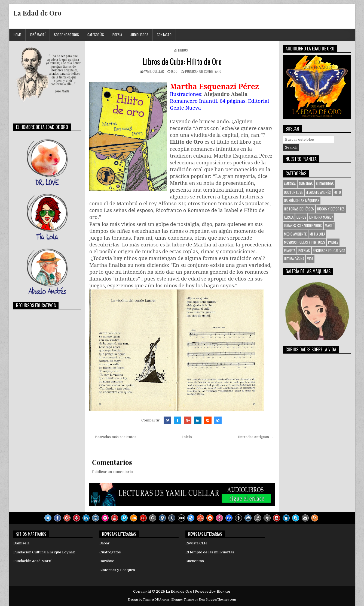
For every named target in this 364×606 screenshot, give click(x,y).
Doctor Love (293, 192)
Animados (306, 184)
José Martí (38, 35)
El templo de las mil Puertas (210, 552)
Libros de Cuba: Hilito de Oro (182, 61)
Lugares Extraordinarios (303, 225)
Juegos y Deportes (331, 209)
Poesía (117, 35)
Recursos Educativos (329, 251)
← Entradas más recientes (114, 437)
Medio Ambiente (295, 234)
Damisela (21, 543)
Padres (333, 242)
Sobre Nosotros (66, 35)
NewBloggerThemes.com (217, 600)
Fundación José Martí (32, 561)
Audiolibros (139, 35)
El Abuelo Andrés (318, 192)
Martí (329, 225)
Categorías (96, 35)
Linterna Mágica (321, 217)
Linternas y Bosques (117, 570)
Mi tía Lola (317, 234)
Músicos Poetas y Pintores (305, 242)
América (290, 184)
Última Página (294, 259)
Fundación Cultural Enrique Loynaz (44, 552)
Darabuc (107, 561)
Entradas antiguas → (256, 437)
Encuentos (195, 561)
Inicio (187, 437)
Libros (183, 50)
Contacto (164, 35)
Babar (105, 543)
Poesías (304, 251)
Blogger (224, 591)
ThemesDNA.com (156, 600)
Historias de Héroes (299, 209)
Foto (337, 192)
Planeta (290, 251)
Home (17, 35)
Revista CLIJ (196, 543)
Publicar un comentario (203, 71)
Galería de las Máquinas (302, 200)
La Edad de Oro (37, 13)
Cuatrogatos (110, 552)
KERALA (289, 217)
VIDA (310, 259)
